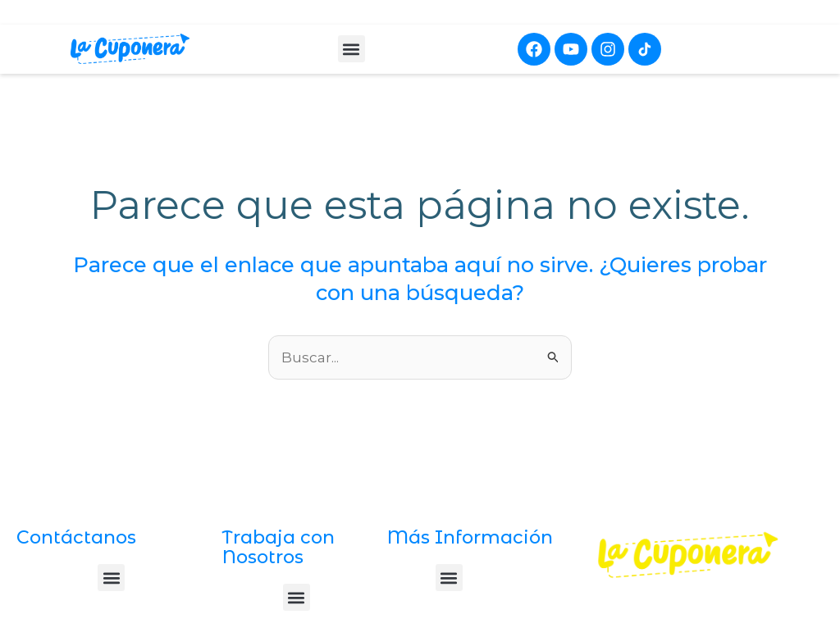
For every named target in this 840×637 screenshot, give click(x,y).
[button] (352, 49)
